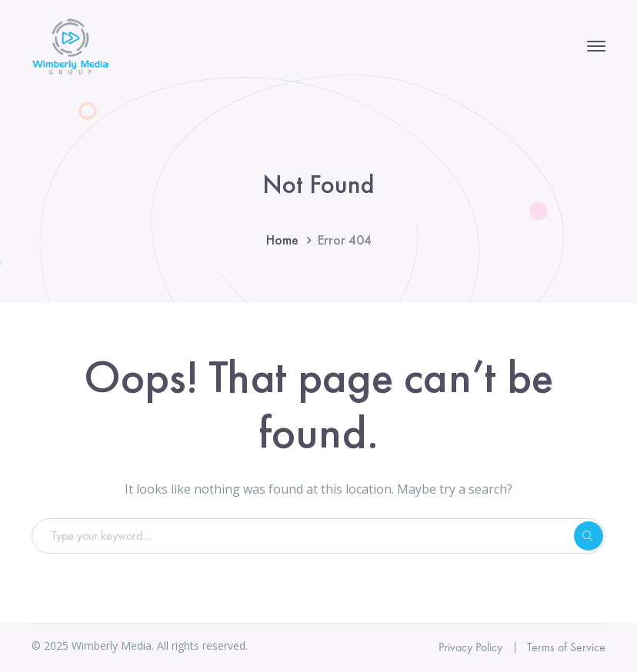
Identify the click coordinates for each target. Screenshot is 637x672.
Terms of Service (566, 647)
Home (282, 240)
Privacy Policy (470, 647)
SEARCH (589, 536)
